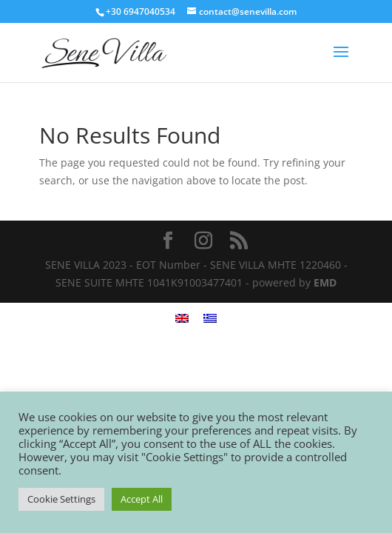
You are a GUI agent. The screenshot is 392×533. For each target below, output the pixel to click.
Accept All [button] (142, 499)
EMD (325, 282)
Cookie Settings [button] (61, 499)
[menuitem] (182, 318)
